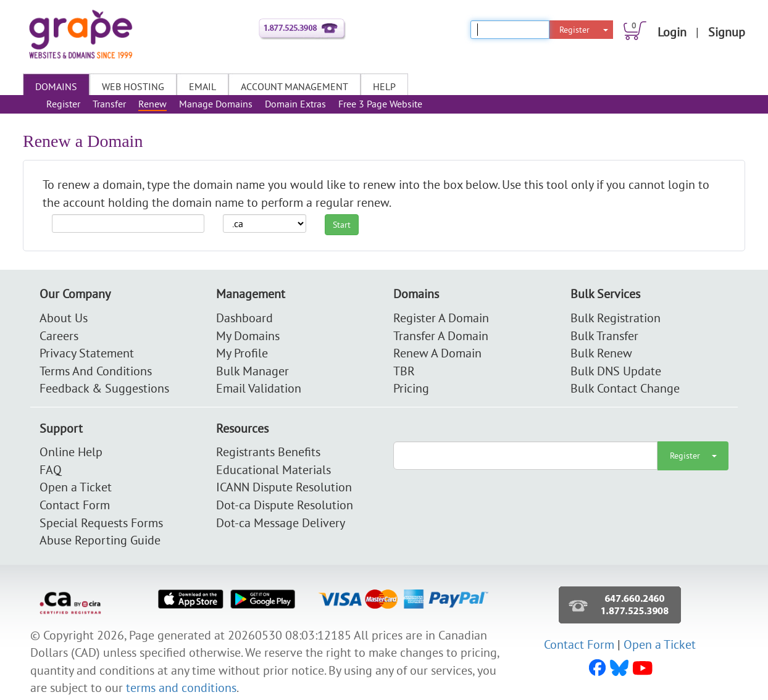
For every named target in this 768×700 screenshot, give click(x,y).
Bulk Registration (616, 318)
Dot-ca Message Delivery (281, 523)
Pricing (411, 388)
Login (672, 32)
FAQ (51, 469)
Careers (59, 335)
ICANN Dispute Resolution (284, 487)
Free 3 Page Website (380, 104)
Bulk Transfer (604, 335)
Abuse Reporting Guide (100, 540)
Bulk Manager (253, 371)
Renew (152, 104)
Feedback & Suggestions (104, 388)
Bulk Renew (601, 353)
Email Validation (259, 388)
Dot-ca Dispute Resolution (285, 505)
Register (574, 30)
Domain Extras (295, 104)
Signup (727, 32)
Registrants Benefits (268, 452)
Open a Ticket (76, 487)
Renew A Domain (437, 353)
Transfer (109, 104)
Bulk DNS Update (616, 371)
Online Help (71, 452)
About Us (64, 318)
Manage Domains (216, 104)
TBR (404, 371)
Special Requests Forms (101, 523)
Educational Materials (273, 469)
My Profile (242, 353)
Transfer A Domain (441, 335)
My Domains (248, 335)
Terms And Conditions (96, 371)
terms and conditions (181, 687)
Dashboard (244, 318)
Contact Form (75, 505)
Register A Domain (441, 318)
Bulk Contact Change (625, 388)
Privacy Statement (87, 353)
